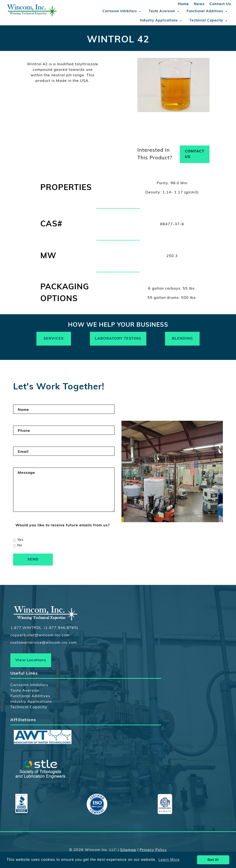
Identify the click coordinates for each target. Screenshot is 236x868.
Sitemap (128, 850)
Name (23, 410)
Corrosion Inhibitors (122, 12)
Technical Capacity (209, 21)
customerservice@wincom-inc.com (44, 643)
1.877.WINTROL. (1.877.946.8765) (44, 628)
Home (183, 4)
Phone (24, 431)
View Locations (31, 660)
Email (23, 452)
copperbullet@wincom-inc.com (40, 635)
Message (26, 473)
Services (54, 339)
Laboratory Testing (118, 339)
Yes (20, 540)
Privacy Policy (153, 850)
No (20, 546)
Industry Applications (161, 21)
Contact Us (220, 4)
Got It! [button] (213, 860)
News (199, 4)
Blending (182, 339)
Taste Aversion (164, 12)
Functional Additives (207, 12)
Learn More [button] (169, 860)
